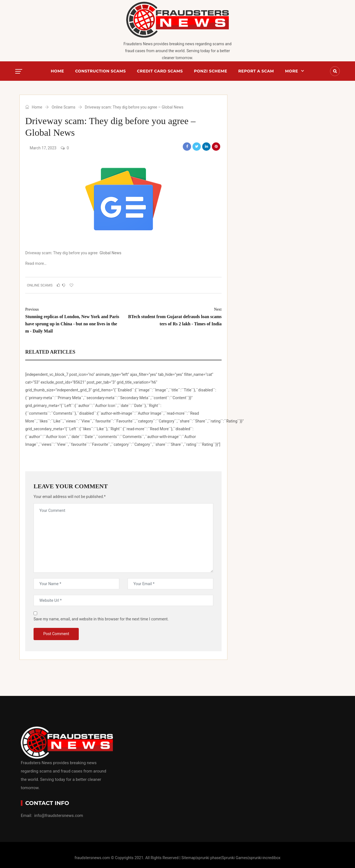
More (292, 71)
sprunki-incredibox (265, 858)
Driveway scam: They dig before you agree (61, 253)
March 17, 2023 (43, 148)
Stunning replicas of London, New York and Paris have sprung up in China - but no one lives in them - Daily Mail (72, 320)
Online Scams (64, 107)
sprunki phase (209, 858)
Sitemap (188, 858)
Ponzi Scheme (211, 71)
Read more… (36, 263)
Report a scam (256, 71)
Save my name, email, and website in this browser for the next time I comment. (101, 619)
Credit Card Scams (160, 71)
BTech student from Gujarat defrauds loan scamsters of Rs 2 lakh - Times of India (174, 316)
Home (57, 71)
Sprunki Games (235, 858)
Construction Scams (101, 71)
